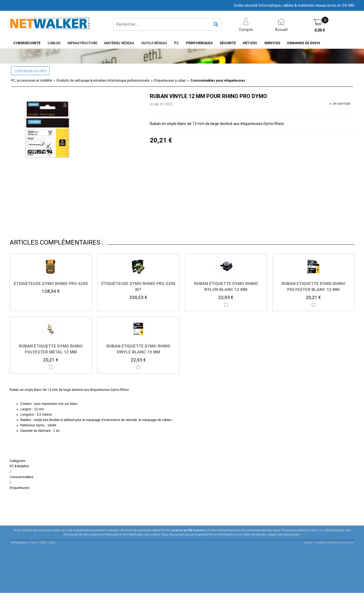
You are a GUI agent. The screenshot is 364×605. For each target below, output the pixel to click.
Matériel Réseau (119, 43)
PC (176, 43)
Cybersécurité (27, 43)
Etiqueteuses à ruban (170, 81)
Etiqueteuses (20, 488)
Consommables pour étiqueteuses (218, 81)
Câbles (54, 43)
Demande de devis (304, 43)
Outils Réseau (154, 43)
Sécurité (228, 43)
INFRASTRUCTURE (82, 43)
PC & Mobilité (19, 466)
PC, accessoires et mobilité (32, 81)
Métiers (250, 43)
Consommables (22, 477)
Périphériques (199, 43)
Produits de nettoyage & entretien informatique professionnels (103, 81)
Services (272, 43)
